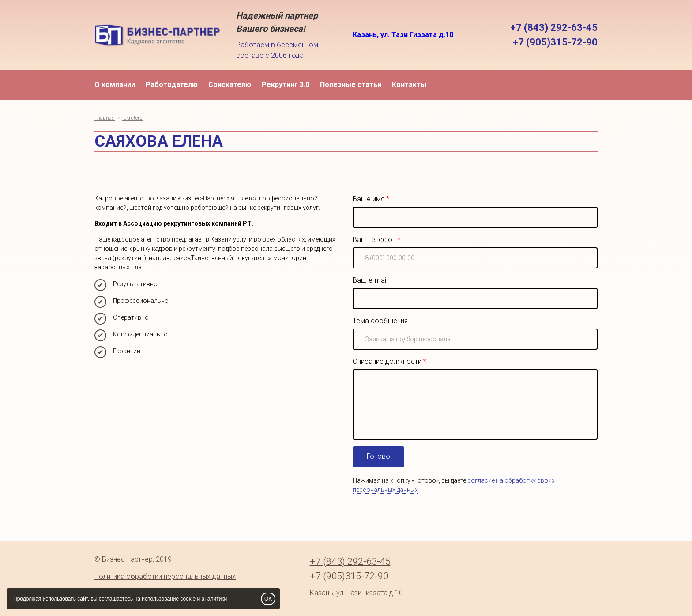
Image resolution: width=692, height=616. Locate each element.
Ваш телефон (374, 240)
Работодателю (172, 85)
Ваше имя (369, 199)
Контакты (409, 85)
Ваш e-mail (370, 280)
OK (268, 599)
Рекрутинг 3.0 (286, 85)
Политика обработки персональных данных (165, 576)
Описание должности (387, 361)
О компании (115, 85)
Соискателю (230, 85)
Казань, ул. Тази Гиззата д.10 (403, 35)
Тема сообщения (380, 321)
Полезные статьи (351, 85)
